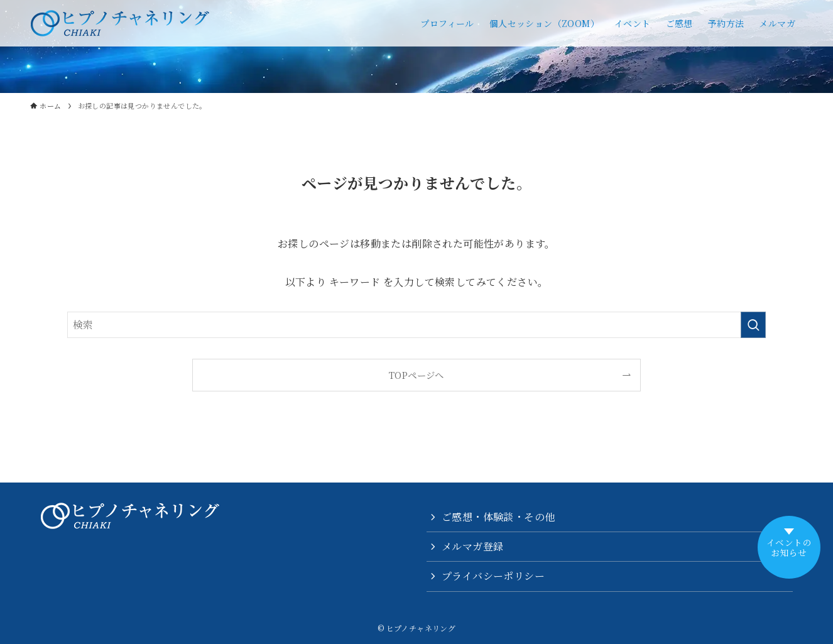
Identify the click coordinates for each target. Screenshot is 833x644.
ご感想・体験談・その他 (498, 517)
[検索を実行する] (753, 325)
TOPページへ (416, 375)
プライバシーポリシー (493, 576)
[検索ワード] (416, 325)
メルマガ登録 (472, 546)
